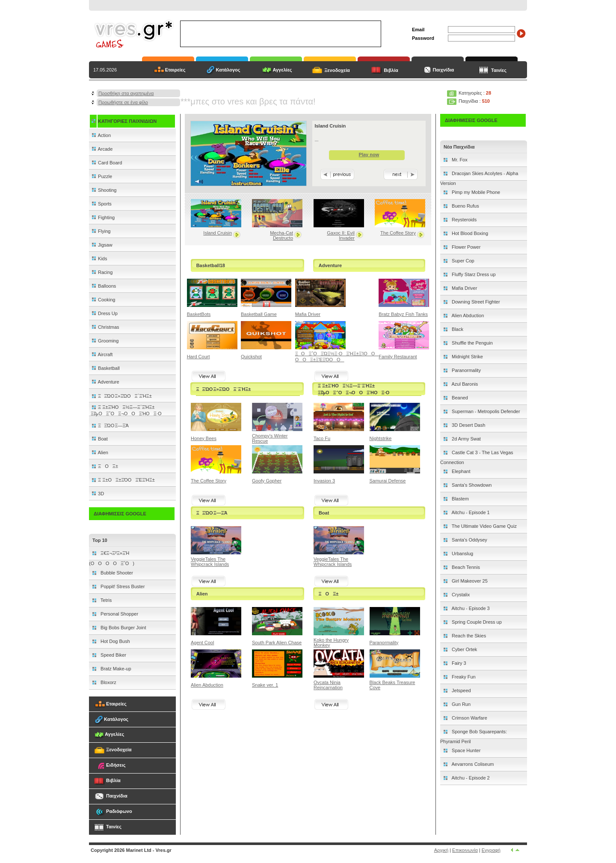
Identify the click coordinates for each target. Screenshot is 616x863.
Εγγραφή (491, 850)
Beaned (459, 398)
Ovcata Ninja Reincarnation (328, 685)
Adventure (105, 382)
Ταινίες (499, 70)
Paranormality (384, 643)
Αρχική (441, 850)
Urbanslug (462, 554)
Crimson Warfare (469, 718)
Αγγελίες (282, 70)
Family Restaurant (398, 357)
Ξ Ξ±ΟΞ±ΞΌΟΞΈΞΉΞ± (123, 480)
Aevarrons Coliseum (472, 764)
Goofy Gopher (267, 481)
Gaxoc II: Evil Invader (341, 235)
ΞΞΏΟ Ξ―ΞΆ (110, 426)
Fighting (103, 217)
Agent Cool (202, 643)
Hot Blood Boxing (469, 233)
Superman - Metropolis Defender (485, 411)
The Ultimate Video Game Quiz (484, 526)
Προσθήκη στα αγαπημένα (126, 93)
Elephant (460, 471)
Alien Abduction (207, 685)
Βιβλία (391, 70)
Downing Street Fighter (475, 302)
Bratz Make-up (115, 669)
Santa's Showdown (471, 485)
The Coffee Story (398, 233)
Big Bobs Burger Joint (123, 628)
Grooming (105, 341)
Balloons (103, 286)
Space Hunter (465, 750)
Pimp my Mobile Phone (475, 192)
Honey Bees (204, 438)
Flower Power (465, 247)
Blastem (460, 499)
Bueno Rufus (465, 206)
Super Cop (462, 261)
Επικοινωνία (465, 850)
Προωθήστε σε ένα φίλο (123, 102)
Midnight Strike (467, 357)
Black (457, 329)
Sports (101, 204)
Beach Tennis (465, 567)
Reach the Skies (468, 636)
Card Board (106, 163)
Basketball (105, 368)
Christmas (105, 327)
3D (97, 494)
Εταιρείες (175, 70)
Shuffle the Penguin (472, 343)
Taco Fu (322, 438)
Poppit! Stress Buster (122, 586)
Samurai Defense (388, 481)
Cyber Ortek (464, 649)
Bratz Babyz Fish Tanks (403, 314)
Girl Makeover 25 (469, 581)
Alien (99, 452)
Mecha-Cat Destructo (281, 235)
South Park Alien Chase (277, 643)
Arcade (102, 149)
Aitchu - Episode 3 (470, 608)
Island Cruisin (218, 233)
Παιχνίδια (443, 70)
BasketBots (199, 314)
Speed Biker (113, 655)
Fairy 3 (458, 663)
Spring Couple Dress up (476, 622)
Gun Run (461, 704)
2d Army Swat (466, 439)
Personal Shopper (119, 614)
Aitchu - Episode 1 (470, 512)
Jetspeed (461, 690)
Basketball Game (259, 314)
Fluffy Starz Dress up (473, 274)
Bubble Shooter (116, 573)
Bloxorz (108, 682)
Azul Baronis (464, 384)
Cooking (103, 300)
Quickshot (251, 357)
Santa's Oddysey (469, 540)
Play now (369, 155)
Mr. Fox (459, 160)
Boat (99, 439)
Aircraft (102, 354)
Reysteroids (463, 220)
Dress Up (104, 313)
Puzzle (101, 176)
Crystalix (460, 595)
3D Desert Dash (468, 425)
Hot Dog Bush (115, 641)
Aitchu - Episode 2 (470, 778)
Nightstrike (381, 438)
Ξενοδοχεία (337, 70)
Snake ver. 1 (265, 685)
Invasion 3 (324, 481)
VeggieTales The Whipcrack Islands (210, 562)
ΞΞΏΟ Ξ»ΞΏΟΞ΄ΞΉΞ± (121, 396)
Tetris (105, 600)
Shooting (104, 190)
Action (101, 135)
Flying (101, 231)
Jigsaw (102, 245)
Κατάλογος (228, 70)
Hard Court (198, 357)
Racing (102, 272)
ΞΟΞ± (104, 466)
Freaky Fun (463, 677)
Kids (99, 259)
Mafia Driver (308, 314)
